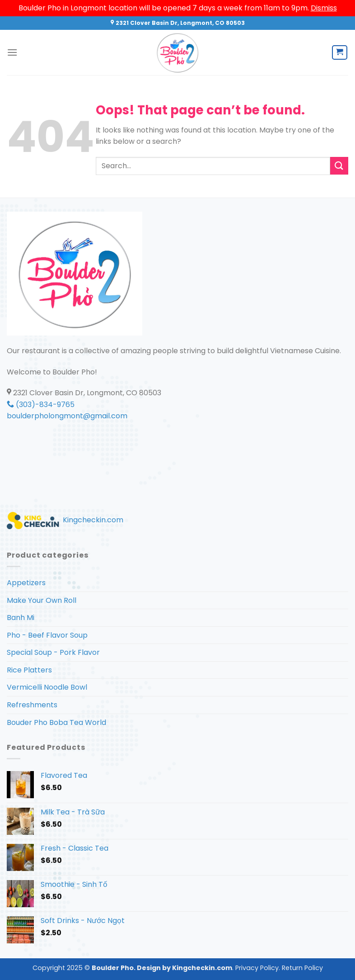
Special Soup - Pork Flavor (53, 652)
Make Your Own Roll (42, 600)
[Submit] (339, 166)
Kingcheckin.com (65, 520)
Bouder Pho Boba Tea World (56, 722)
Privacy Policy (257, 968)
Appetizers (26, 583)
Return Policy (302, 968)
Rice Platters (29, 670)
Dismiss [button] (324, 8)
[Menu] (12, 52)
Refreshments (32, 705)
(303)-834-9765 (41, 405)
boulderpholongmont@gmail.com (67, 416)
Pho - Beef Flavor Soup (47, 635)
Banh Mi (21, 618)
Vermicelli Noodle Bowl (47, 687)
